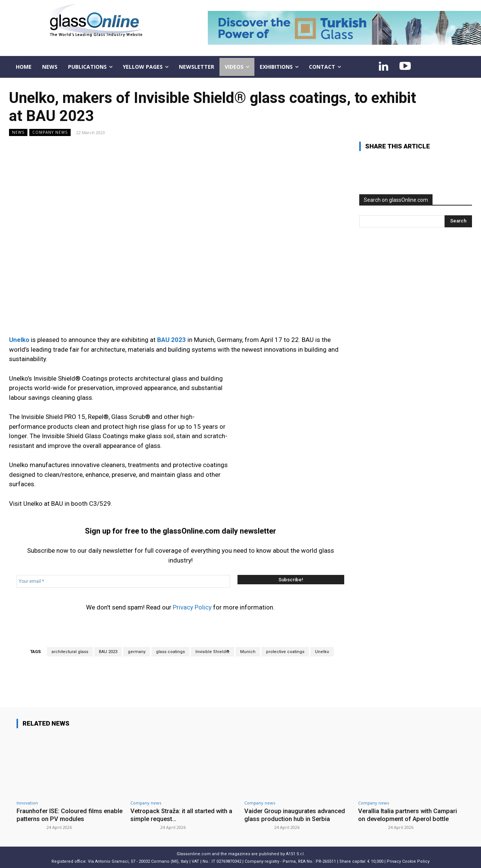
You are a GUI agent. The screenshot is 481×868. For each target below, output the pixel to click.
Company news (50, 132)
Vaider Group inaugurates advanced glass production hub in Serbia (296, 815)
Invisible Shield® (213, 652)
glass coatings (170, 652)
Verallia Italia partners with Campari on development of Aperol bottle (409, 815)
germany (137, 652)
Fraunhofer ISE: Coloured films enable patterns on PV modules (62, 815)
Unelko (322, 652)
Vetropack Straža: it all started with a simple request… (183, 815)
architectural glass (70, 652)
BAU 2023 (108, 652)
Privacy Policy (192, 607)
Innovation (27, 803)
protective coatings (285, 652)
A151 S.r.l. (295, 853)
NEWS (18, 132)
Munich (248, 652)
